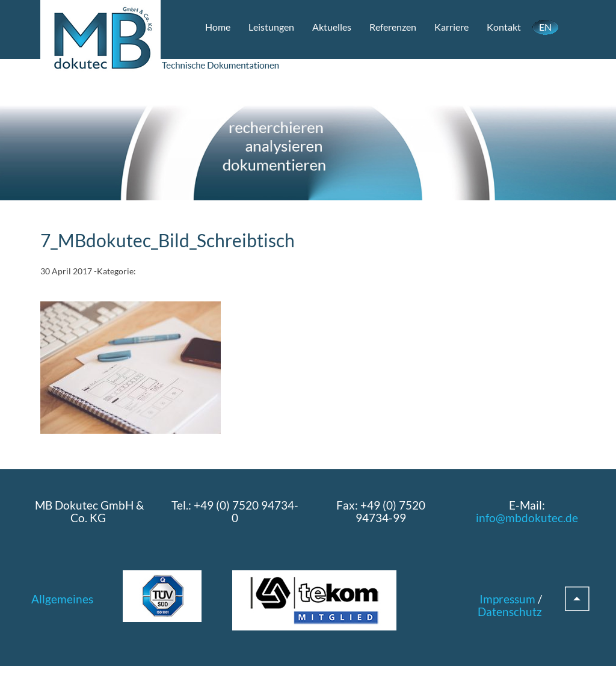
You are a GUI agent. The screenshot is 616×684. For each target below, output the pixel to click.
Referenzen (393, 27)
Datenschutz (510, 612)
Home (218, 27)
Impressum (507, 599)
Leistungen (271, 27)
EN (545, 27)
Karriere (451, 27)
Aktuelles (332, 27)
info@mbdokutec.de (527, 518)
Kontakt (504, 27)
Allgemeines (62, 599)
